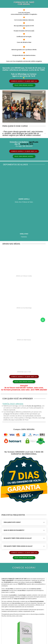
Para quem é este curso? (12, 522)
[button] (24, 522)
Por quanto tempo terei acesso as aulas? (18, 546)
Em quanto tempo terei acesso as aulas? (18, 538)
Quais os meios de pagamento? (14, 530)
